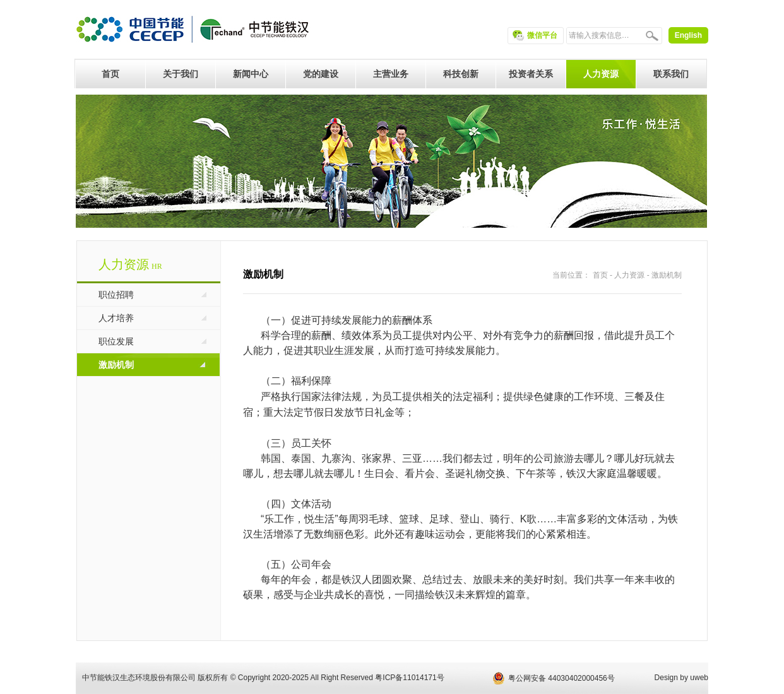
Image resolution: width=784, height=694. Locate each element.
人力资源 (629, 275)
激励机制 (116, 365)
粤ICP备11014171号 (409, 678)
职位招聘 (116, 295)
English (688, 35)
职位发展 (116, 341)
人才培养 (116, 318)
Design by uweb (681, 678)
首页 (600, 275)
